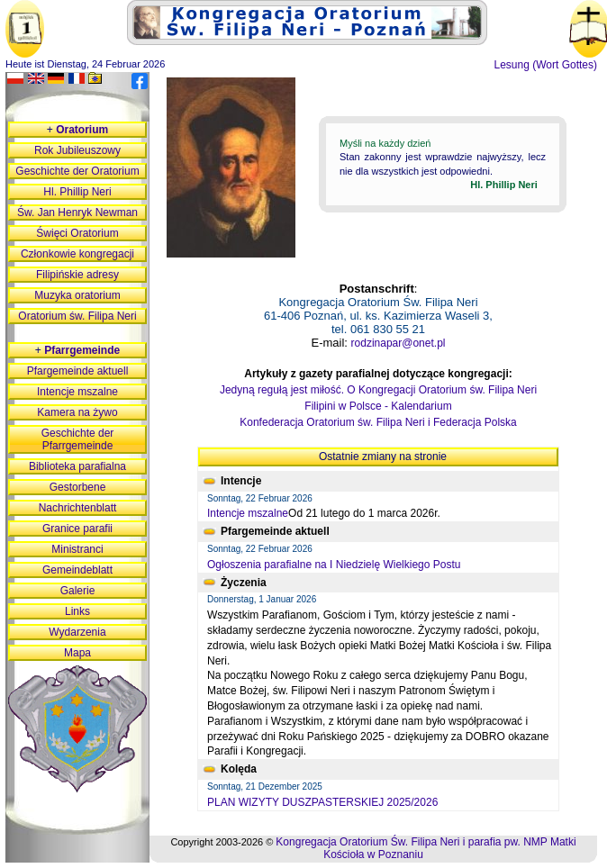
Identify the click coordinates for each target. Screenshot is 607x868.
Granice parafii (77, 529)
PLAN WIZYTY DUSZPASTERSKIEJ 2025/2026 (322, 802)
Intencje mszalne (248, 513)
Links (77, 611)
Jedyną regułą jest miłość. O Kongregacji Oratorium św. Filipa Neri (378, 390)
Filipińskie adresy (77, 275)
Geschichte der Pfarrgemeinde (78, 439)
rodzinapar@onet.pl (399, 343)
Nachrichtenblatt (78, 508)
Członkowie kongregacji (77, 254)
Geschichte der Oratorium (77, 171)
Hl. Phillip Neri (77, 192)
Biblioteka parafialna (77, 466)
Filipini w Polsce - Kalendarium (378, 406)
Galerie (78, 591)
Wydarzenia (77, 632)
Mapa (77, 653)
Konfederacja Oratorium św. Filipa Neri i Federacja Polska (378, 422)
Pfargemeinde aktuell (78, 371)
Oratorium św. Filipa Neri (77, 316)
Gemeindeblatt (77, 570)
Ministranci (77, 549)
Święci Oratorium (77, 233)
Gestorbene (78, 487)
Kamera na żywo (77, 412)
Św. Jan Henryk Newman (77, 212)
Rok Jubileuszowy (77, 150)
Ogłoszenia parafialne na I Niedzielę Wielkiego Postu (334, 565)
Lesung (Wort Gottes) (546, 65)
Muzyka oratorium (77, 295)
